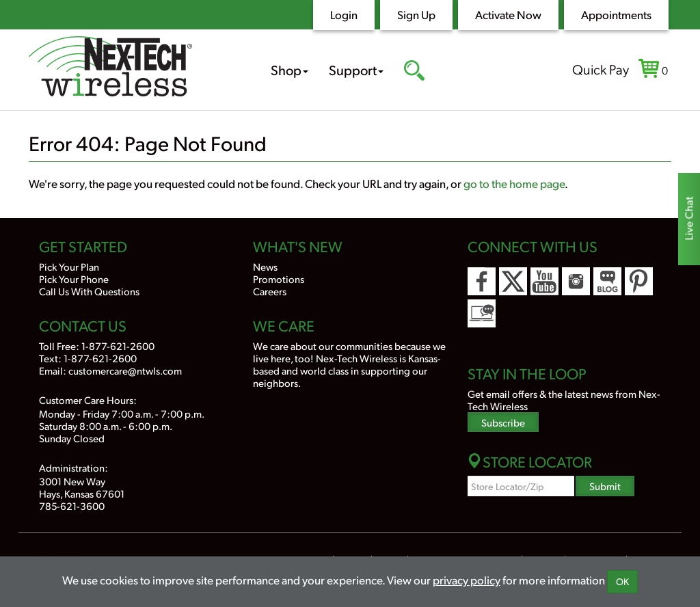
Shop (290, 70)
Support (356, 70)
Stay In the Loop (527, 373)
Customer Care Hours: (88, 400)
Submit (605, 486)
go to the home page (514, 183)
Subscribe (503, 422)
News (265, 266)
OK (622, 581)
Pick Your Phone (74, 279)
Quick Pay (601, 69)
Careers (270, 291)
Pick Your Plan (69, 266)
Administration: (73, 467)
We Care (284, 325)
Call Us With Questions (89, 291)
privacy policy (467, 580)
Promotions (279, 279)
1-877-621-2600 (118, 346)
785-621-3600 (72, 505)
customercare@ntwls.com (125, 370)
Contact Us (83, 325)
